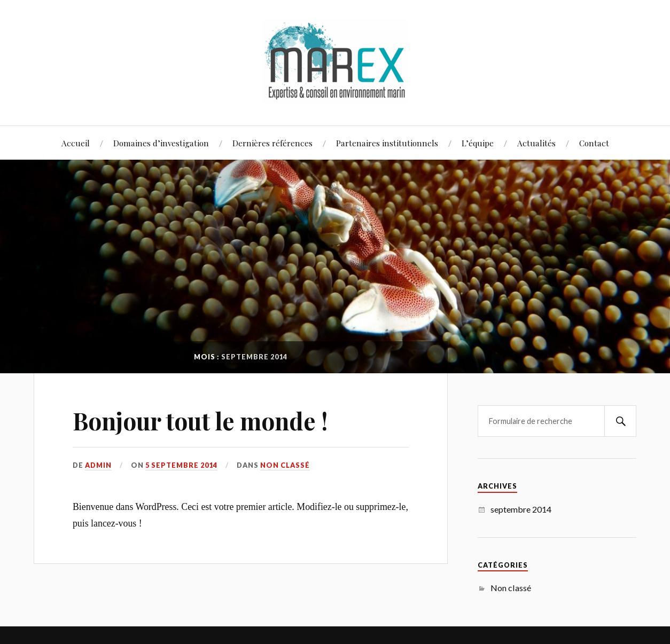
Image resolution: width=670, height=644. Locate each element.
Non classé (285, 465)
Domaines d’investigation (161, 143)
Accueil (76, 143)
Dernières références (272, 143)
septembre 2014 (521, 509)
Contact (594, 143)
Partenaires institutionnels (387, 143)
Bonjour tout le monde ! (200, 421)
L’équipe (478, 143)
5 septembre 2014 (181, 465)
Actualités (536, 143)
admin (98, 465)
